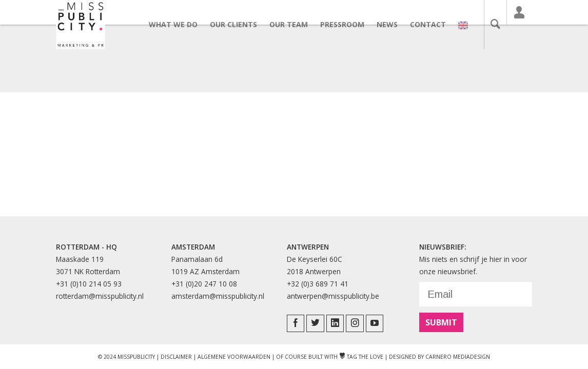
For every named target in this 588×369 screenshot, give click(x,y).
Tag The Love (361, 357)
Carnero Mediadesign (458, 357)
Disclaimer (176, 357)
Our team (294, 24)
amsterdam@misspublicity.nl (218, 296)
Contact (434, 24)
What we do (179, 24)
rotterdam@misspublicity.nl (100, 296)
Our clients (239, 24)
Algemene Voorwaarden (234, 357)
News (393, 24)
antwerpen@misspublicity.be (333, 296)
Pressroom (348, 24)
